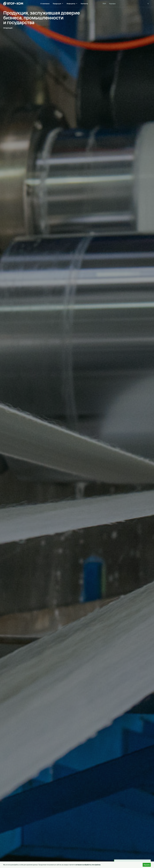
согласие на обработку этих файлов (88, 865)
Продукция (58, 4)
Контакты (84, 4)
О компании (45, 4)
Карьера (112, 4)
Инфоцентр (72, 4)
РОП (104, 4)
